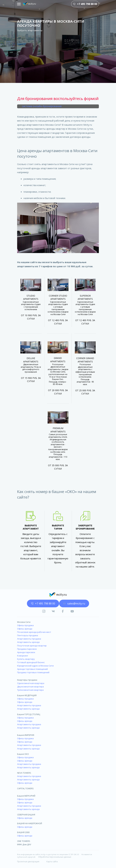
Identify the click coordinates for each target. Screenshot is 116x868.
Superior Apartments (85, 297)
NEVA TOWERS (24, 773)
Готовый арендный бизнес (31, 662)
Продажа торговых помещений (33, 672)
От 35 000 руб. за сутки (58, 467)
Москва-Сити (24, 622)
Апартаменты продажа (29, 639)
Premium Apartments (58, 430)
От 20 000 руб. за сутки (58, 392)
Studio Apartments (31, 297)
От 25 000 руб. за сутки (85, 392)
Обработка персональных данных (55, 857)
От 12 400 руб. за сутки (58, 322)
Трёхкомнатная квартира (30, 690)
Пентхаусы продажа (28, 635)
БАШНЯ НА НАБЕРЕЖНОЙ (30, 823)
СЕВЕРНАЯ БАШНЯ (26, 815)
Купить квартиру (26, 659)
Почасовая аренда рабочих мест (34, 632)
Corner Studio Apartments (58, 297)
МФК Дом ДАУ (24, 844)
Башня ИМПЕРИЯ (26, 735)
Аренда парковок (26, 652)
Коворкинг (23, 656)
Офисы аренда (25, 629)
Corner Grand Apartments (85, 360)
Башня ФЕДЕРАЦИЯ (27, 695)
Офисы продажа (25, 625)
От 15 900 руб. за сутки (31, 380)
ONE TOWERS (24, 841)
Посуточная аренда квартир (32, 646)
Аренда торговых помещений (32, 669)
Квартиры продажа (27, 680)
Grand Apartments (58, 360)
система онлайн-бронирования (42, 106)
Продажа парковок (27, 649)
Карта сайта (52, 862)
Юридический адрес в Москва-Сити (35, 666)
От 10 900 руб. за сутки (31, 317)
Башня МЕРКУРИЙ (26, 796)
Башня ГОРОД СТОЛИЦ (29, 714)
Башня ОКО (23, 754)
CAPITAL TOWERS (25, 788)
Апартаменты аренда (28, 642)
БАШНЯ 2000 (23, 832)
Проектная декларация (28, 862)
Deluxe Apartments (31, 360)
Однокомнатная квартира (31, 683)
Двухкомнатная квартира (30, 687)
